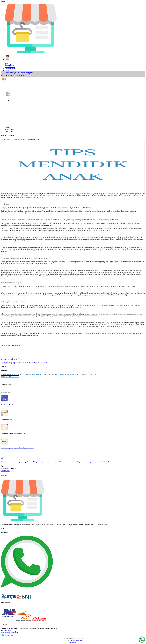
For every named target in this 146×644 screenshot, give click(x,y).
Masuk (21, 76)
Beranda (8, 128)
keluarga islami (42, 363)
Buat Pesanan (5, 471)
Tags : (3, 363)
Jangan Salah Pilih (7, 374)
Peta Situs (73, 642)
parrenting (8, 363)
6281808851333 (6, 630)
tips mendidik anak (19, 363)
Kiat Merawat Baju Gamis (60, 374)
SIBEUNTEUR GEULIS (77, 641)
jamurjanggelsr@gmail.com (10, 632)
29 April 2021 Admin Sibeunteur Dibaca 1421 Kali (20, 139)
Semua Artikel (10, 129)
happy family (31, 363)
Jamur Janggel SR (12, 73)
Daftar (15, 76)
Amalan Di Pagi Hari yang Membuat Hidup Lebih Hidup (32, 374)
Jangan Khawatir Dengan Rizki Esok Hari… (84, 374)
